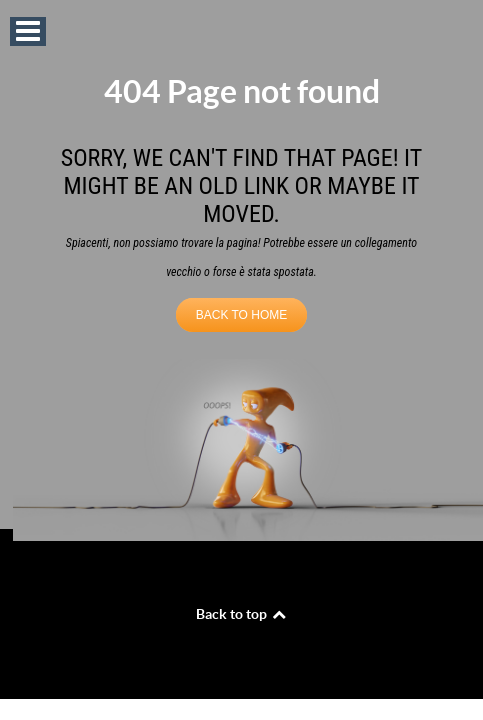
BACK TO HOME (242, 315)
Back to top (242, 614)
